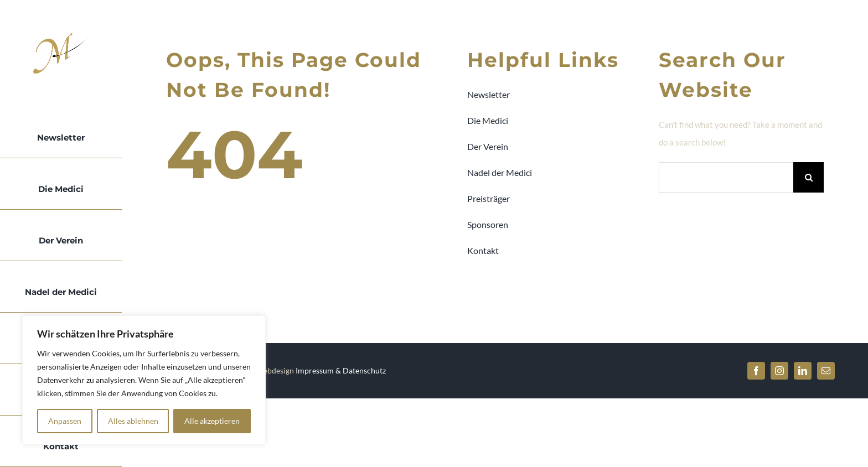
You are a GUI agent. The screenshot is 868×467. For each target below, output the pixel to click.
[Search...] (726, 177)
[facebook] (756, 371)
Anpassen (65, 421)
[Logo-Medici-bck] (61, 37)
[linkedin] (803, 371)
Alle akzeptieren (212, 421)
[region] (144, 380)
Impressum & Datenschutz (341, 370)
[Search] (808, 177)
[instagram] (779, 371)
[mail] (826, 371)
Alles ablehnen (133, 421)
